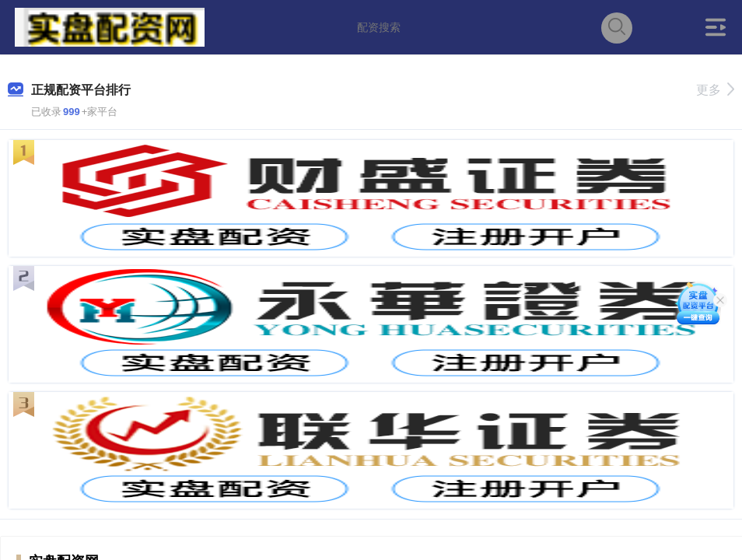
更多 (715, 90)
